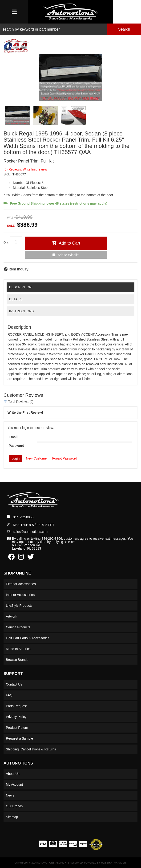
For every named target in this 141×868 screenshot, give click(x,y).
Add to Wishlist (69, 255)
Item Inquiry (19, 269)
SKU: (7, 174)
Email (13, 437)
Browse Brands (17, 660)
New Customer (37, 458)
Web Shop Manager (113, 863)
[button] (70, 29)
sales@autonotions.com (31, 532)
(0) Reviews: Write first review (25, 169)
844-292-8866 (23, 517)
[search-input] (54, 29)
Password (16, 446)
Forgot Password (65, 458)
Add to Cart (69, 243)
